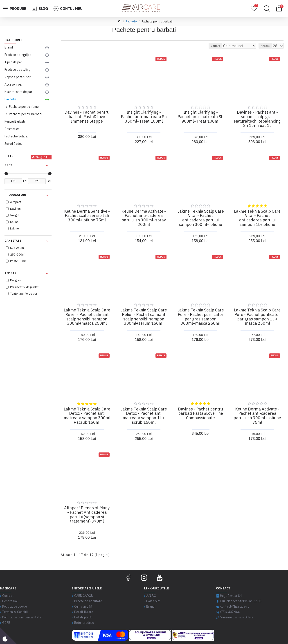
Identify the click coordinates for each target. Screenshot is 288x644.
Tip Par (10, 273)
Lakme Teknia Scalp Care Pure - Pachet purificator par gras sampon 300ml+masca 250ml (201, 317)
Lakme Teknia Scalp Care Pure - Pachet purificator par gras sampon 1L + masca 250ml (257, 317)
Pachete (131, 21)
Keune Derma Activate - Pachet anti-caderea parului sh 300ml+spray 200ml (144, 218)
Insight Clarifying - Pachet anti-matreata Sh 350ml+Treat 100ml (144, 117)
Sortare (225, 46)
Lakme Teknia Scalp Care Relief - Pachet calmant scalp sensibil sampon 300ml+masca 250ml (87, 317)
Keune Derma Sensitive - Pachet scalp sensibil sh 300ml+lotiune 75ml (87, 216)
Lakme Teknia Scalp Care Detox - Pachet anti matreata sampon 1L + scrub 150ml (144, 416)
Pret (8, 165)
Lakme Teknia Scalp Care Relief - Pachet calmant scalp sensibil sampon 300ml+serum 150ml (144, 317)
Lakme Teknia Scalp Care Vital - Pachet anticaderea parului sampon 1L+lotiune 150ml (257, 220)
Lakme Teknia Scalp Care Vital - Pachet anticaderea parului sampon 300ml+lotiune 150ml (201, 220)
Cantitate (13, 241)
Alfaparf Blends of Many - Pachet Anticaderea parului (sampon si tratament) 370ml (87, 515)
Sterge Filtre (43, 157)
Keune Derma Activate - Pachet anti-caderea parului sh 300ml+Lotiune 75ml (257, 416)
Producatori (15, 195)
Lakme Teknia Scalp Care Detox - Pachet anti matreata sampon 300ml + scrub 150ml (87, 416)
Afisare (267, 46)
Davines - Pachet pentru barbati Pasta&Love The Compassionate (200, 414)
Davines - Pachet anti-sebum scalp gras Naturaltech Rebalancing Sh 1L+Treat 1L (257, 119)
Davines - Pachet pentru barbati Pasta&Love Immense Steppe (87, 117)
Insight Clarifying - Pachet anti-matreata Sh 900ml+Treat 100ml (200, 117)
